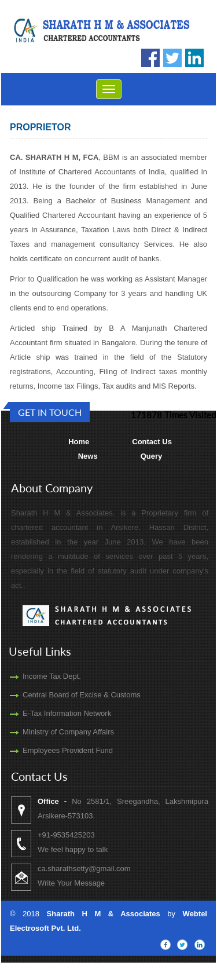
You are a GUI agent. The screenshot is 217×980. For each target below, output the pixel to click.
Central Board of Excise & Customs (69, 695)
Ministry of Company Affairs (56, 732)
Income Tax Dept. (40, 676)
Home (79, 442)
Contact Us (152, 442)
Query (152, 456)
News (88, 456)
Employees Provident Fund (56, 750)
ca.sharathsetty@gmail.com (96, 869)
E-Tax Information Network (55, 713)
